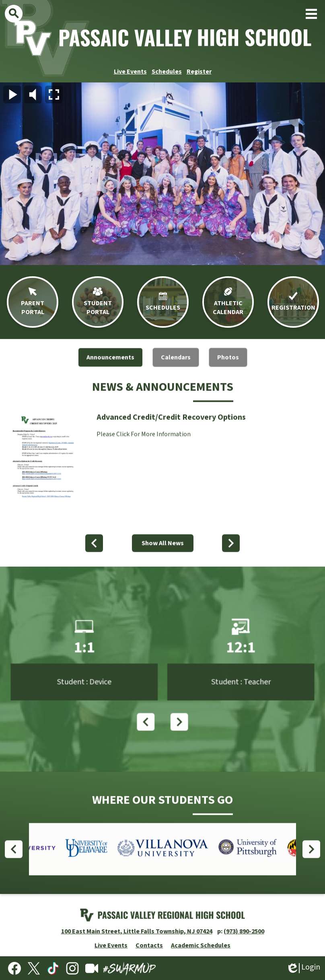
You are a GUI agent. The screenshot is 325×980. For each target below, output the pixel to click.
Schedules (167, 72)
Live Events (130, 72)
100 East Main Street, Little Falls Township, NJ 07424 (137, 931)
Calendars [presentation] (176, 369)
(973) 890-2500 (244, 931)
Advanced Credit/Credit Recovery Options (171, 429)
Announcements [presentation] (110, 369)
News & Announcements (163, 399)
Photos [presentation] (228, 369)
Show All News (163, 555)
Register (199, 72)
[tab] (110, 369)
